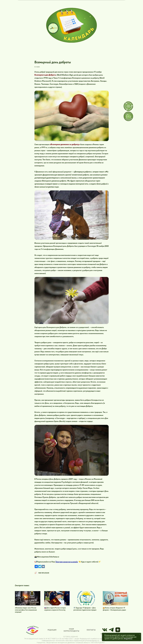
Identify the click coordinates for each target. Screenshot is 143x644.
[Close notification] (140, 634)
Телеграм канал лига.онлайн (67, 562)
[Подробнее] (128, 639)
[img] (71, 25)
